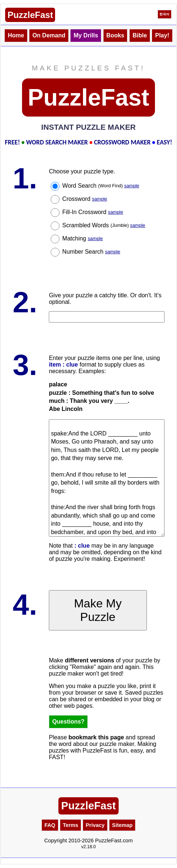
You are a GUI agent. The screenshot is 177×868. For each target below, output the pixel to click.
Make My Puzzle (98, 610)
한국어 (164, 14)
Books (115, 35)
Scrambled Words (104, 225)
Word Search (101, 186)
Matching (83, 238)
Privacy (95, 825)
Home (16, 35)
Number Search (91, 252)
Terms (71, 825)
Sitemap (122, 825)
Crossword (85, 199)
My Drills (86, 35)
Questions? (68, 722)
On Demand (49, 35)
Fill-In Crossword (93, 212)
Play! (162, 35)
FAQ (50, 825)
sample (132, 186)
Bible (140, 35)
